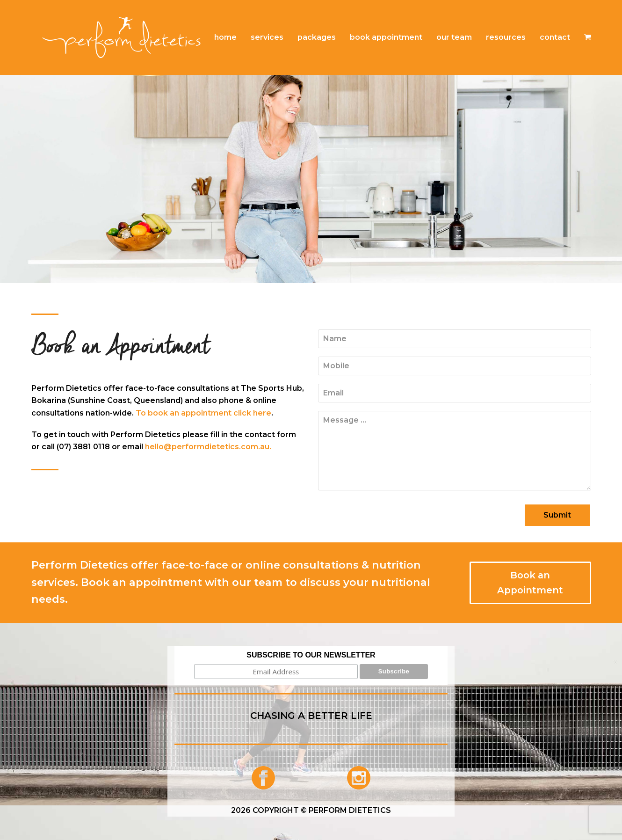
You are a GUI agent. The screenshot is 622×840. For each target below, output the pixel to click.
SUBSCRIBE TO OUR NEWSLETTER (311, 655)
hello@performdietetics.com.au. (208, 447)
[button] (588, 37)
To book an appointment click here (203, 413)
